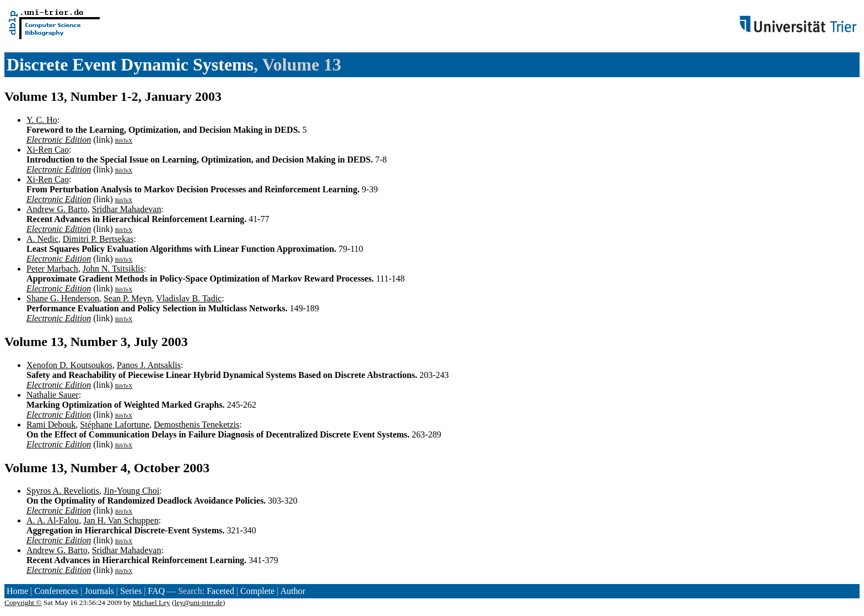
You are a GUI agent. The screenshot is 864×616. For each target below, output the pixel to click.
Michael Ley (152, 603)
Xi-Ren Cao (48, 150)
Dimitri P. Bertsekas (98, 239)
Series (131, 591)
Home (17, 591)
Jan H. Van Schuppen (121, 520)
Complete (257, 591)
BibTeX (124, 141)
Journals (99, 591)
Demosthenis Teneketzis (196, 425)
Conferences (56, 591)
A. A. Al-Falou (53, 520)
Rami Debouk (51, 425)
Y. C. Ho (42, 120)
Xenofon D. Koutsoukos (69, 365)
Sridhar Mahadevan (127, 209)
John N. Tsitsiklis (113, 269)
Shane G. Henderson (63, 298)
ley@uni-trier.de (199, 603)
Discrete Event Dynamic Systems (130, 64)
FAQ (156, 591)
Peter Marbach (52, 269)
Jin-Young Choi (131, 491)
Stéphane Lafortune (115, 425)
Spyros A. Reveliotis (63, 491)
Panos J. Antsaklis (149, 365)
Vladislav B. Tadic (189, 298)
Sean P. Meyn (128, 298)
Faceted (220, 591)
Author (293, 591)
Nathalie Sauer (53, 395)
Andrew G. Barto (57, 209)
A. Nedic (42, 239)
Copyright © (23, 603)
